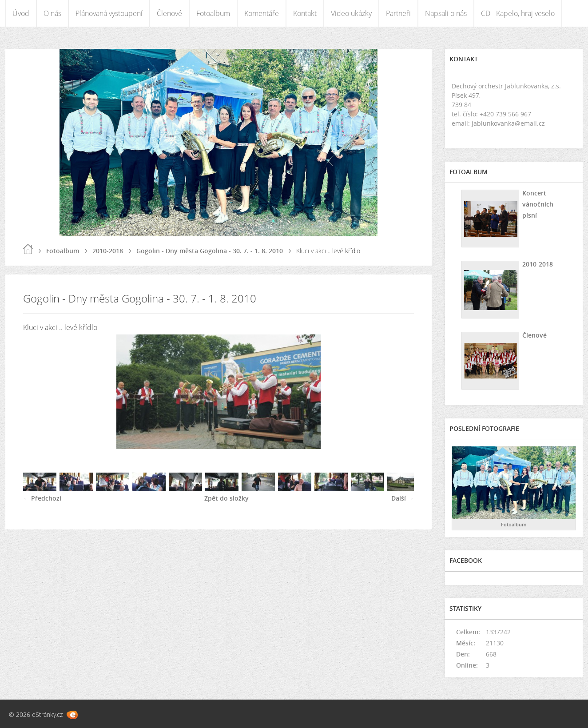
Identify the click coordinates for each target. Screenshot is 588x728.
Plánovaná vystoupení (109, 13)
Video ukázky (351, 13)
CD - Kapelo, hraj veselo (518, 13)
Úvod (21, 13)
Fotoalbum (213, 13)
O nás (52, 13)
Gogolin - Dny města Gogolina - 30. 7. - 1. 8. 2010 (210, 251)
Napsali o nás (446, 13)
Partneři (398, 13)
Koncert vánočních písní (538, 204)
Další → (403, 498)
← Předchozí (42, 498)
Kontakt (305, 13)
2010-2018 (108, 251)
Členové (169, 13)
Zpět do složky (226, 498)
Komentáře (262, 13)
